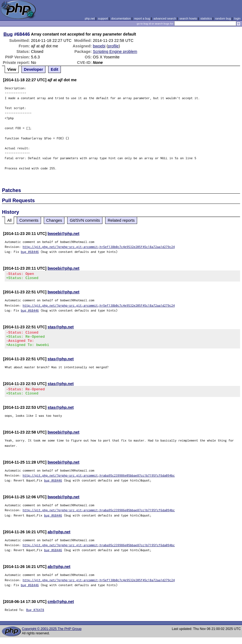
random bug (223, 18)
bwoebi (99, 46)
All (9, 220)
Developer (34, 69)
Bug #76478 (35, 616)
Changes (54, 220)
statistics (206, 18)
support (103, 18)
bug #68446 (30, 252)
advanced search (165, 18)
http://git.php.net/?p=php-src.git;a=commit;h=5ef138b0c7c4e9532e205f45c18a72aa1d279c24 (99, 247)
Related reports (121, 220)
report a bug (142, 18)
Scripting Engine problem (115, 52)
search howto (188, 18)
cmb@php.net (61, 608)
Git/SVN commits (85, 220)
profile (113, 46)
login (237, 18)
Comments (29, 220)
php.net (90, 18)
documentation (121, 18)
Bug (8, 34)
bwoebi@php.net (64, 234)
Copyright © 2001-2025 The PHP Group (52, 635)
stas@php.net (61, 329)
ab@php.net (59, 539)
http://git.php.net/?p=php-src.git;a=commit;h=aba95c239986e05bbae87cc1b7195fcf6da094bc (99, 482)
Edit (54, 69)
